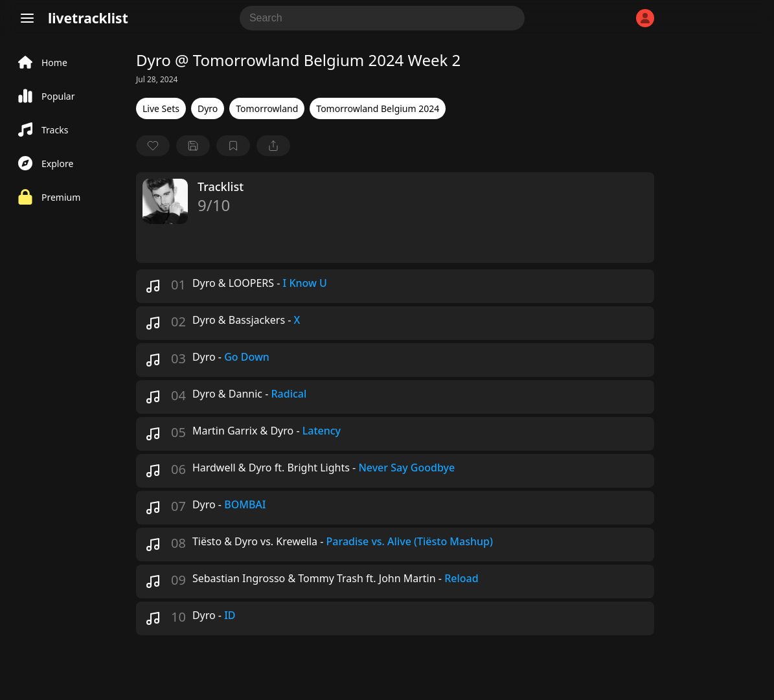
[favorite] (153, 146)
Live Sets (161, 108)
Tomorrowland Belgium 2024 (378, 108)
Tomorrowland (267, 108)
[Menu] (27, 18)
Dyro (208, 108)
